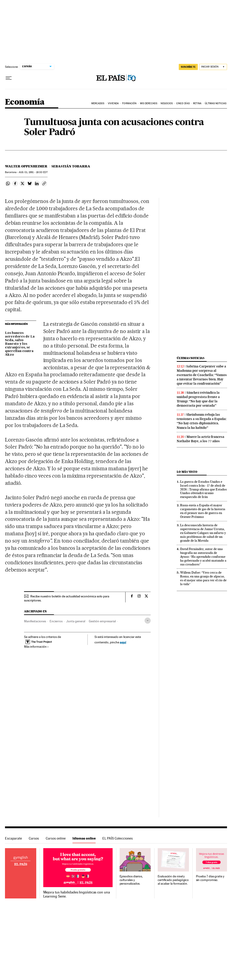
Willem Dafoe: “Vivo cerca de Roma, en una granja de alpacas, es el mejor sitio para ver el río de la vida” (203, 578)
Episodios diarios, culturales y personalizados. (131, 880)
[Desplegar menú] (9, 78)
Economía (25, 102)
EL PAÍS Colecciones (118, 838)
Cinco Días (183, 103)
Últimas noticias (191, 358)
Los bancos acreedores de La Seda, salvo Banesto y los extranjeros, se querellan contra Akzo (20, 344)
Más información (36, 647)
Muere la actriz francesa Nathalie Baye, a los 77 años (201, 439)
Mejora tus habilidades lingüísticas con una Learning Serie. (77, 894)
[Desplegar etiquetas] (148, 621)
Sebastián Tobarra (71, 166)
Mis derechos (149, 103)
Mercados (98, 103)
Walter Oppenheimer (26, 166)
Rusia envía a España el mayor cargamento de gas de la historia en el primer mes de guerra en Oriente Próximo (203, 511)
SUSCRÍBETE (188, 67)
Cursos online (56, 838)
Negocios (167, 103)
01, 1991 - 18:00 (33, 172)
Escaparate (13, 838)
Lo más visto (187, 472)
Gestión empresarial (102, 621)
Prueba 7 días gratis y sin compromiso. (210, 878)
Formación (129, 103)
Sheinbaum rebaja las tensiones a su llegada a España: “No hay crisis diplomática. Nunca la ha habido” (202, 421)
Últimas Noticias (216, 103)
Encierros (56, 621)
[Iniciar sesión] (213, 67)
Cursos (34, 838)
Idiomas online (84, 838)
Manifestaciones (35, 621)
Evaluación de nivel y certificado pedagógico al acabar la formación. (173, 880)
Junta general (76, 621)
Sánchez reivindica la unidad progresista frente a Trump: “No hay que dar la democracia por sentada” (198, 399)
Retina (197, 103)
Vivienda (113, 103)
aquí (123, 642)
